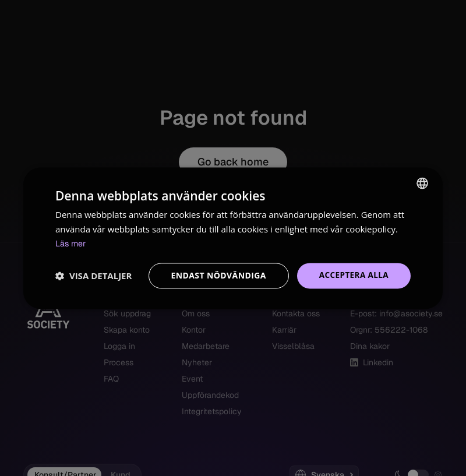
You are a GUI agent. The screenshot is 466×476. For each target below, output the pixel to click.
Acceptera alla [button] (353, 275)
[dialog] (233, 238)
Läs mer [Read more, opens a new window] (72, 243)
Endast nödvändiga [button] (216, 275)
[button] (93, 276)
